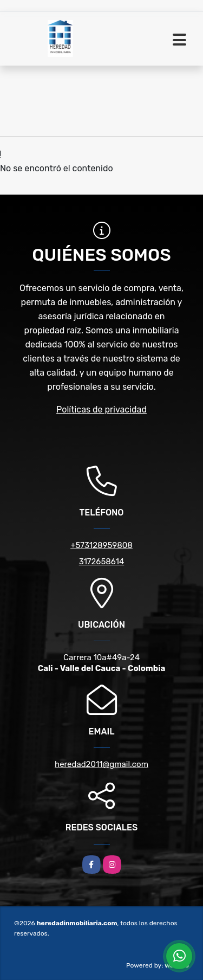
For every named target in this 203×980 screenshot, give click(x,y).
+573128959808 (101, 545)
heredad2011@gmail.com (101, 764)
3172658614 (102, 562)
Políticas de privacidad (101, 410)
